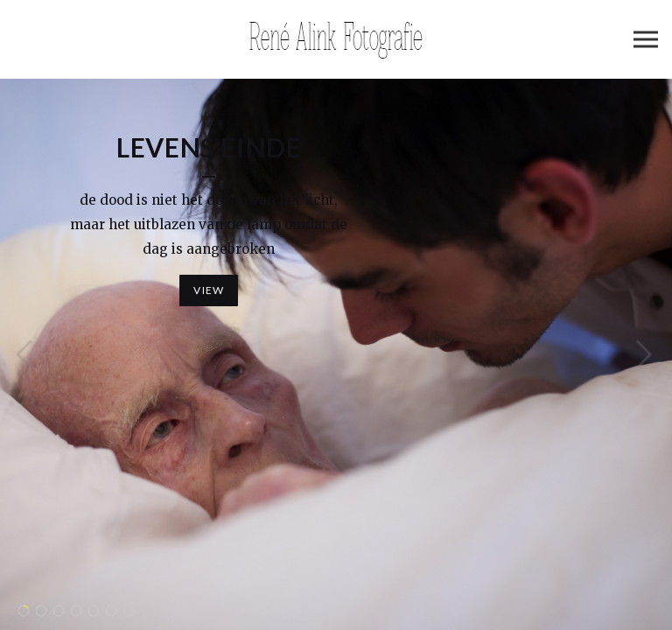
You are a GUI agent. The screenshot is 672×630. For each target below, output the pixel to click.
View (209, 290)
